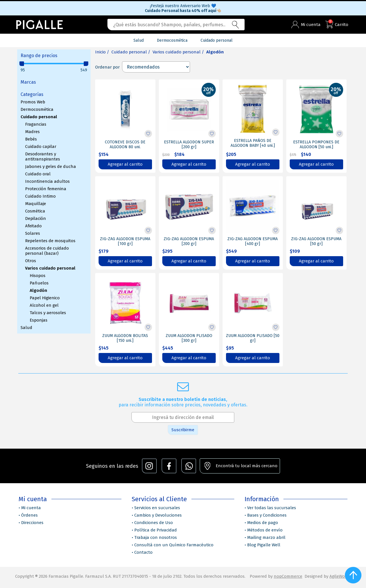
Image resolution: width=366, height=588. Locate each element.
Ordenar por (107, 67)
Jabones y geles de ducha (51, 166)
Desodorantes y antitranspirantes (43, 156)
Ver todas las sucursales (272, 508)
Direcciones (32, 523)
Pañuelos (39, 283)
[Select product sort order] (156, 67)
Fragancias (36, 124)
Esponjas (39, 320)
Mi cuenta (31, 508)
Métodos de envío (265, 530)
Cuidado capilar (41, 147)
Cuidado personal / (131, 52)
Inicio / (102, 52)
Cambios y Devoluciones (158, 515)
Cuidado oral (38, 174)
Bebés (31, 139)
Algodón (38, 290)
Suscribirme (183, 430)
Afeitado (33, 226)
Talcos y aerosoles (48, 313)
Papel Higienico (45, 298)
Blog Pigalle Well (264, 545)
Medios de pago (263, 523)
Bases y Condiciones (267, 515)
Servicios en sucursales (157, 508)
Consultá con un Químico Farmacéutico (174, 545)
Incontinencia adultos (47, 181)
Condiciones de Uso (154, 523)
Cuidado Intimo (40, 196)
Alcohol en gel (44, 305)
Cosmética (35, 211)
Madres (32, 132)
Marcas (28, 82)
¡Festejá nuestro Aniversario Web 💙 (183, 6)
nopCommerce (288, 576)
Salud (26, 328)
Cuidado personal (39, 117)
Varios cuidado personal (50, 268)
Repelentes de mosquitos (50, 241)
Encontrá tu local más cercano (247, 466)
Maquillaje (36, 204)
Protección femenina (46, 189)
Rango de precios (39, 56)
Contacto (143, 552)
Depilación (36, 218)
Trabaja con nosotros (156, 537)
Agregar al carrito (125, 164)
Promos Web (33, 102)
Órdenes (29, 515)
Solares (33, 233)
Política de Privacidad (156, 530)
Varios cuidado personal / (178, 52)
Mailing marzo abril (266, 537)
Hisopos (38, 276)
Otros (31, 261)
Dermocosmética (37, 109)
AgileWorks (340, 576)
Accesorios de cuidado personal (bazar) (47, 251)
